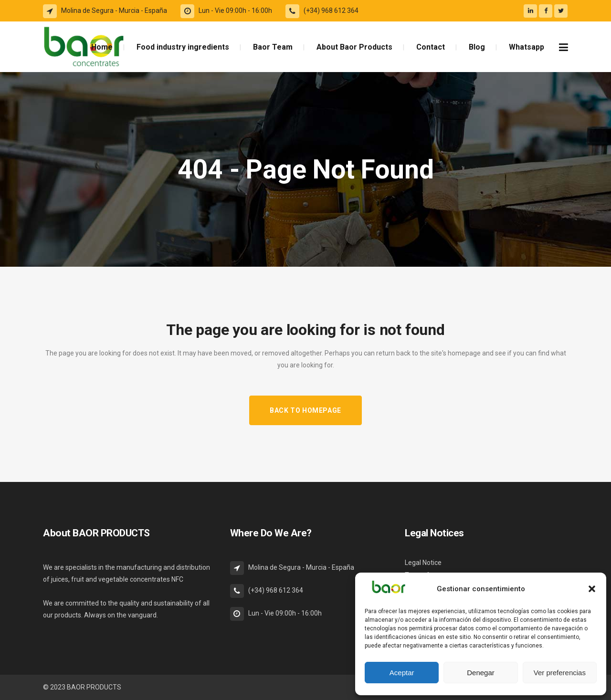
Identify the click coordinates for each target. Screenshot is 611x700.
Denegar (481, 673)
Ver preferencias (560, 673)
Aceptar (402, 673)
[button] (592, 589)
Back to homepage (305, 410)
